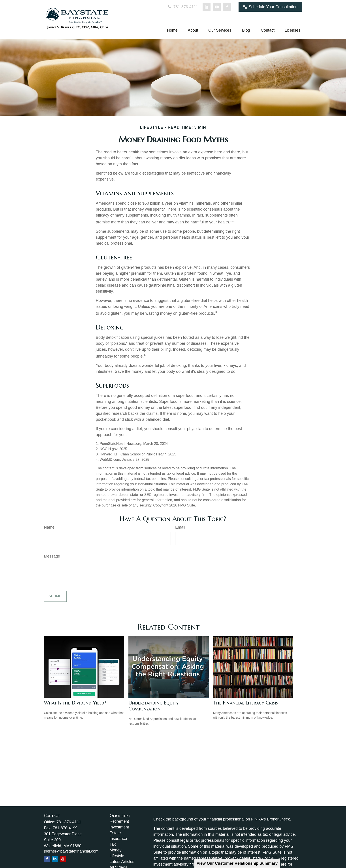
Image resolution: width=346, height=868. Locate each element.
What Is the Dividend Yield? (75, 703)
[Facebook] (227, 7)
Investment (119, 827)
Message (52, 556)
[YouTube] (217, 7)
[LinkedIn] (207, 7)
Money (116, 850)
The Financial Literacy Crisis (245, 703)
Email (180, 527)
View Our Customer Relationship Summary (237, 863)
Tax (113, 844)
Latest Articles (122, 862)
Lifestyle (117, 856)
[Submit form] (55, 596)
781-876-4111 (183, 7)
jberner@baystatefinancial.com (71, 851)
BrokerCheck (278, 819)
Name (49, 527)
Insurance (118, 839)
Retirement (119, 821)
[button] (172, 30)
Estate (115, 833)
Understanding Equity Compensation (154, 706)
